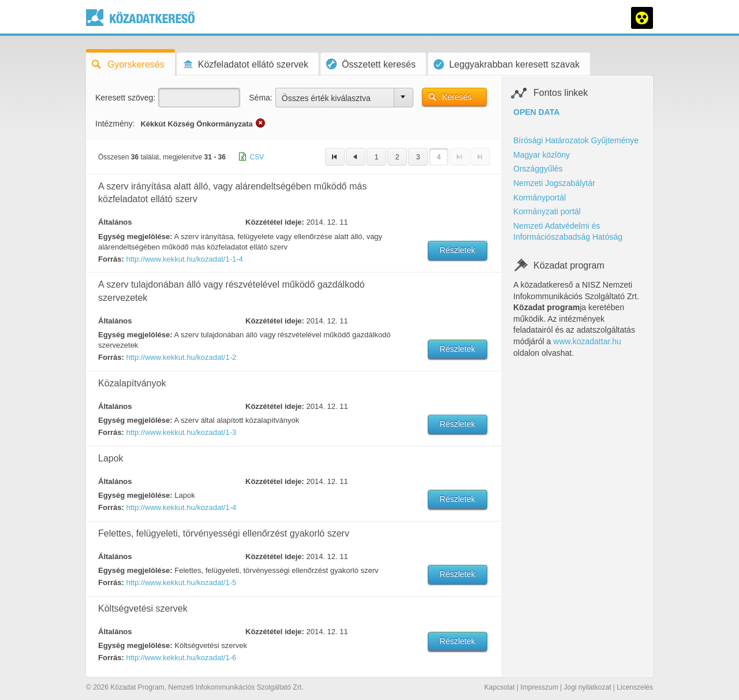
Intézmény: (115, 124)
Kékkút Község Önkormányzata (196, 124)
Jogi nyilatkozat (587, 687)
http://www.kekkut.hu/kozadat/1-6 (181, 658)
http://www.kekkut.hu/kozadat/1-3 (181, 432)
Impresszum (539, 687)
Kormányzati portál (547, 211)
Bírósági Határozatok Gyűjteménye (576, 140)
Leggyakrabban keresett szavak (507, 64)
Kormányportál (540, 198)
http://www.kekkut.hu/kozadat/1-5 (181, 582)
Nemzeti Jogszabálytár (554, 183)
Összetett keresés (371, 64)
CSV (257, 157)
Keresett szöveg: (125, 98)
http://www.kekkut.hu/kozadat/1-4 (181, 507)
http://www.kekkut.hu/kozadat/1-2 (181, 357)
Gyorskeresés (128, 64)
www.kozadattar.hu (587, 341)
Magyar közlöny (542, 155)
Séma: (260, 98)
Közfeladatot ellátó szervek (245, 64)
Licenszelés (635, 687)
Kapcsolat (500, 687)
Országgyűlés (538, 169)
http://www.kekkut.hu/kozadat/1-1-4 (184, 259)
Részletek (458, 250)
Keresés (457, 97)
